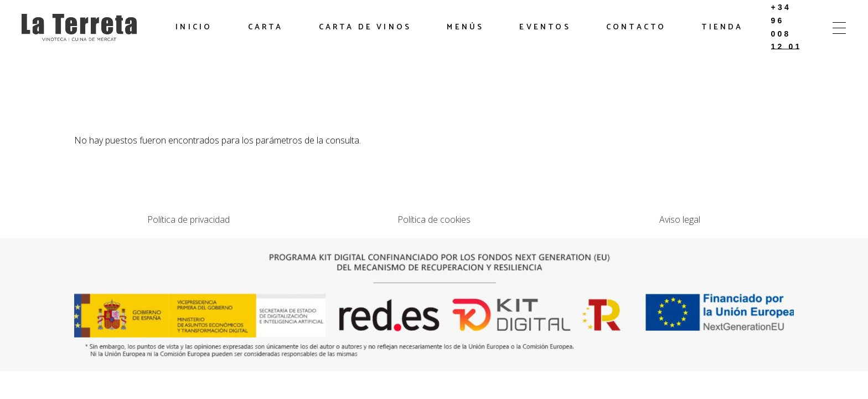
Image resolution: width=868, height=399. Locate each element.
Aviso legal (680, 219)
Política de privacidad (188, 219)
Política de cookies (434, 219)
